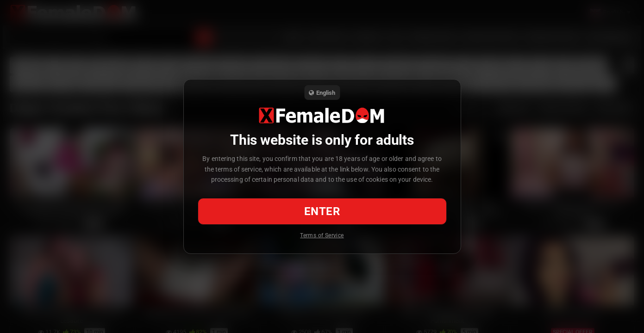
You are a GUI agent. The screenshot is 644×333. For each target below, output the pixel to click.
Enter (322, 211)
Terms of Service (322, 235)
